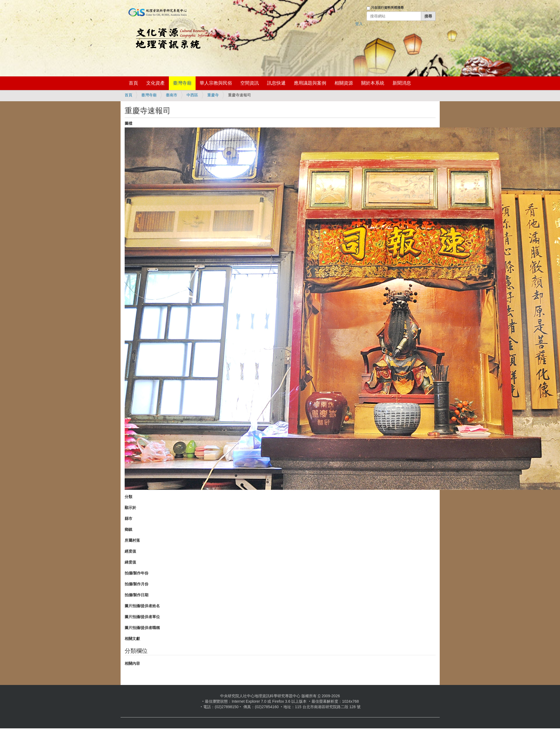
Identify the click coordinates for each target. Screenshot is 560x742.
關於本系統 (373, 83)
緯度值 (130, 562)
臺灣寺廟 (182, 83)
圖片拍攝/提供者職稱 (142, 628)
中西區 (192, 95)
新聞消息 (402, 83)
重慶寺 (213, 95)
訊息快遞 (276, 83)
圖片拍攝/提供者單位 (142, 617)
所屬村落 (132, 540)
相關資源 (344, 83)
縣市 (128, 518)
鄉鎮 (128, 529)
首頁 (133, 83)
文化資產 (155, 83)
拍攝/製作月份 (137, 584)
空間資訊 (250, 83)
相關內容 (132, 663)
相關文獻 (132, 639)
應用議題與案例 (310, 83)
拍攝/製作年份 (137, 573)
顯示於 (130, 508)
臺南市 (172, 95)
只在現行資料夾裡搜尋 (387, 8)
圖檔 (128, 123)
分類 (128, 497)
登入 (359, 24)
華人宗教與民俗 (216, 83)
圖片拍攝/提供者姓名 (142, 606)
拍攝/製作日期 (137, 595)
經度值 (130, 551)
